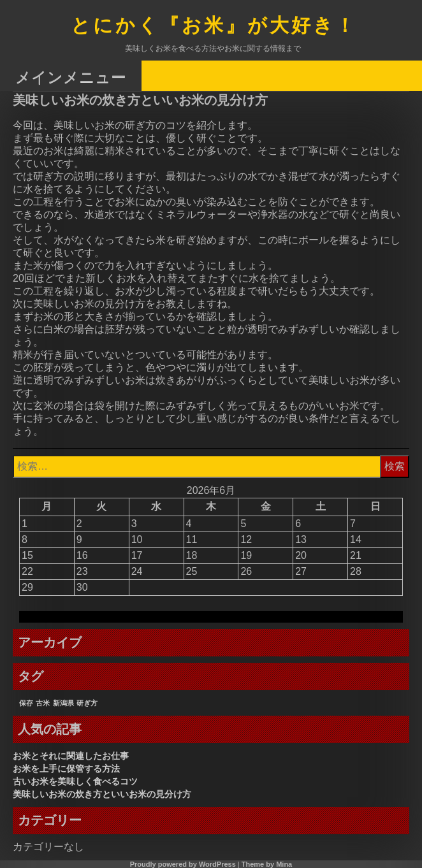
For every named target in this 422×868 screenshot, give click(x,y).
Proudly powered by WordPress (183, 864)
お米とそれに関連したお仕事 (71, 756)
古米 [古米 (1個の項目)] (43, 703)
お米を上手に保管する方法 (66, 769)
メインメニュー (71, 77)
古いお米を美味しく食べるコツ (75, 781)
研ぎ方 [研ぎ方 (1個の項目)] (87, 703)
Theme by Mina (267, 864)
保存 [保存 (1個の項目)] (26, 703)
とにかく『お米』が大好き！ (214, 26)
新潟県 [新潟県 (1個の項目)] (63, 703)
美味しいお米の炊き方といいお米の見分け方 (102, 794)
